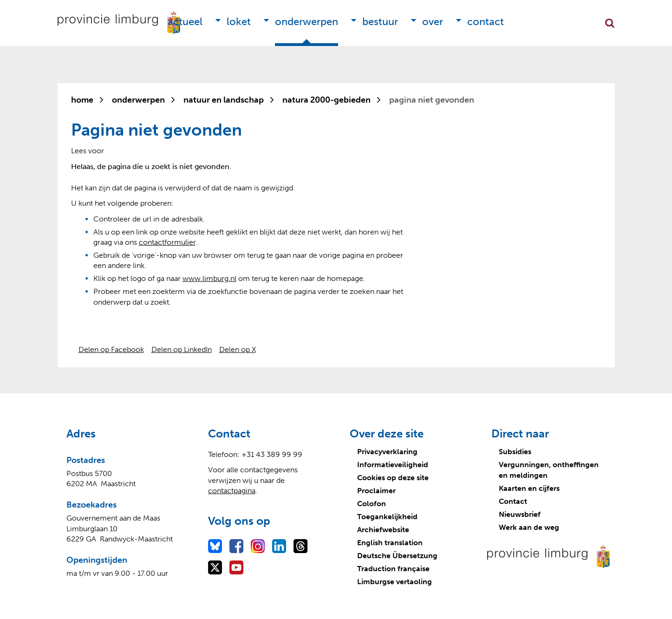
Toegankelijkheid (387, 517)
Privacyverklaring (387, 452)
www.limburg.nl (209, 278)
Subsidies (515, 452)
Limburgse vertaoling (395, 582)
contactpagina (232, 491)
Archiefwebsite (383, 530)
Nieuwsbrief (520, 514)
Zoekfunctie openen (610, 23)
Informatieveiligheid (393, 465)
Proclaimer (376, 491)
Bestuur (380, 22)
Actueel (185, 22)
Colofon (372, 504)
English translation (390, 543)
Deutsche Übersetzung (397, 556)
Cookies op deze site (393, 478)
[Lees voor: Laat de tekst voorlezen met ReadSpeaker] (88, 151)
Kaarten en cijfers (529, 488)
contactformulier (167, 242)
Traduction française (393, 569)
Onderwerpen (307, 22)
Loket (239, 22)
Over (433, 22)
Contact (486, 22)
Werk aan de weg (529, 527)
